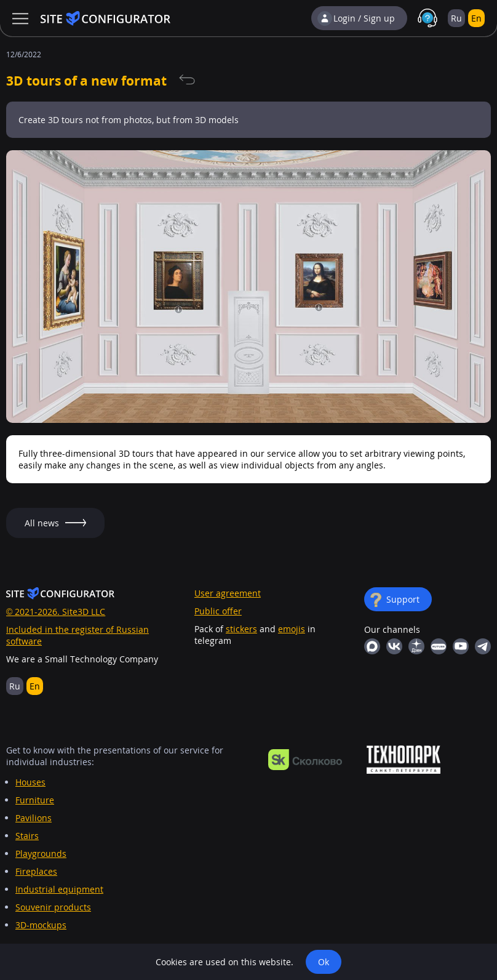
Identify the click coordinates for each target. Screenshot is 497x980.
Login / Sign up (364, 18)
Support (403, 599)
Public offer (218, 611)
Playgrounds (41, 853)
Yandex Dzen (416, 646)
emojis (292, 629)
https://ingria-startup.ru (404, 760)
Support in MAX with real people (427, 18)
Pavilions (34, 818)
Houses (30, 782)
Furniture (35, 800)
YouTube (461, 646)
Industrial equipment (59, 889)
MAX (372, 646)
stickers (241, 629)
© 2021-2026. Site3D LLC (56, 612)
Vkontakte (394, 646)
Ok (324, 962)
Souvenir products (53, 907)
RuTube (439, 646)
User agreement (228, 593)
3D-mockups (41, 925)
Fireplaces (36, 871)
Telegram (483, 646)
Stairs (27, 836)
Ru (456, 18)
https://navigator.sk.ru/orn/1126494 (305, 760)
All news (187, 80)
